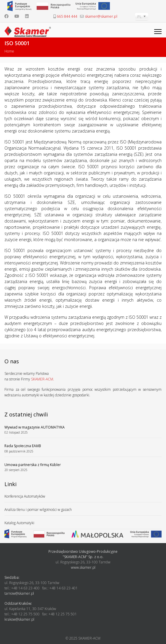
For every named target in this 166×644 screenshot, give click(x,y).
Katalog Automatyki (19, 523)
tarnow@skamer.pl (19, 593)
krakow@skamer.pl (19, 619)
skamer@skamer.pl (101, 16)
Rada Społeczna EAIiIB (83, 448)
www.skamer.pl (83, 567)
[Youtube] (17, 16)
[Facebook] (6, 16)
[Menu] (158, 32)
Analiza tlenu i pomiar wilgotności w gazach (38, 510)
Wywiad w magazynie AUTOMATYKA (83, 430)
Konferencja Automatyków (25, 496)
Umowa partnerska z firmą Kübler (83, 467)
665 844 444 (67, 16)
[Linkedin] (27, 16)
